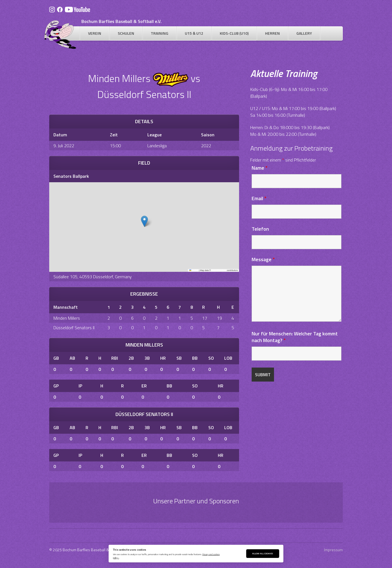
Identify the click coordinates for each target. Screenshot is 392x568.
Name (260, 168)
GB (56, 358)
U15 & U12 (194, 33)
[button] (144, 221)
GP (56, 386)
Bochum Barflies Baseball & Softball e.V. (121, 21)
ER (144, 386)
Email (259, 198)
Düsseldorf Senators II (74, 328)
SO (211, 358)
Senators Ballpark (71, 176)
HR (163, 358)
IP (80, 386)
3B (147, 358)
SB (179, 358)
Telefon (260, 229)
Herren (272, 33)
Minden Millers (67, 318)
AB (72, 358)
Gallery (304, 33)
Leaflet (194, 270)
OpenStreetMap (219, 270)
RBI (115, 358)
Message (263, 259)
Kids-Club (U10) (234, 33)
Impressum (333, 550)
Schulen (126, 33)
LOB (228, 358)
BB (195, 358)
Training (160, 33)
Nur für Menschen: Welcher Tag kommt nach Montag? (295, 337)
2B (131, 358)
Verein (95, 33)
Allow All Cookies (263, 553)
